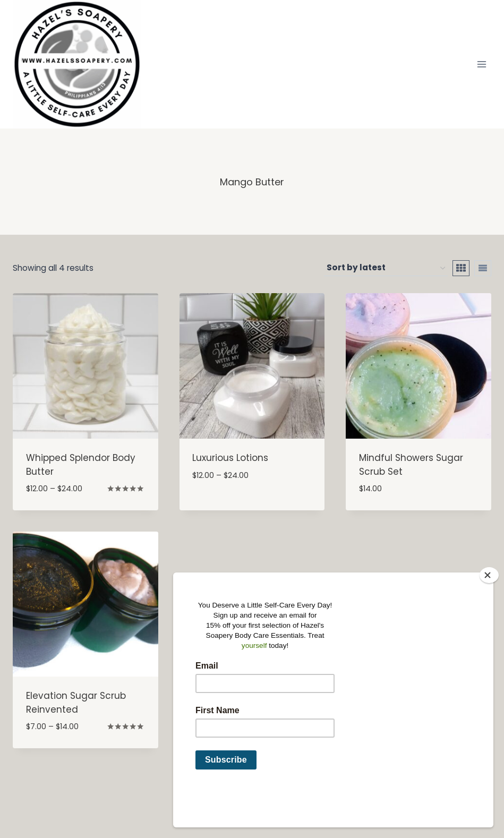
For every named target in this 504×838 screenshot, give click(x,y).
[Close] (489, 611)
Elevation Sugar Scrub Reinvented (76, 703)
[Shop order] (386, 268)
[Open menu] (481, 64)
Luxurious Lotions (230, 458)
